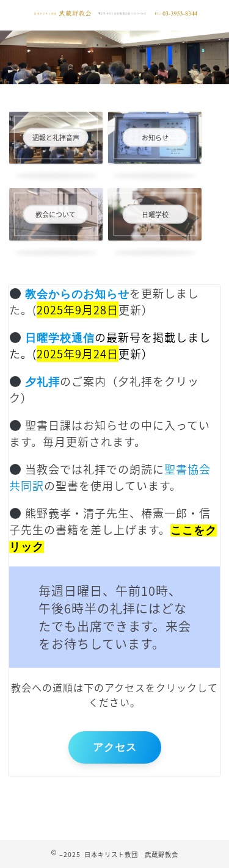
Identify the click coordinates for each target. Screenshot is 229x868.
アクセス (115, 747)
